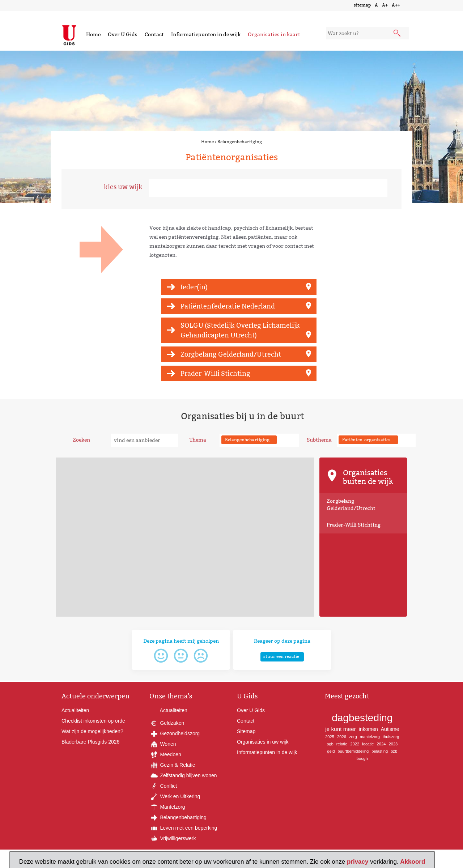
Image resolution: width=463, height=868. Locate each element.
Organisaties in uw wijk (263, 742)
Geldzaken (167, 723)
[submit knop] (398, 34)
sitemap (362, 5)
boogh (362, 758)
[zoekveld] (367, 33)
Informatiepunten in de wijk (206, 34)
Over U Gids (123, 34)
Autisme (390, 729)
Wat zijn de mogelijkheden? (92, 731)
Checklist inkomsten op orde (93, 721)
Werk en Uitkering (175, 796)
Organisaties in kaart (274, 34)
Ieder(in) (194, 287)
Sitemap (246, 731)
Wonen (163, 744)
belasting (380, 751)
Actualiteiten (75, 710)
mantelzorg (370, 737)
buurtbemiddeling (353, 751)
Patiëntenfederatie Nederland (228, 306)
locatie (368, 744)
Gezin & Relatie (172, 765)
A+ (385, 5)
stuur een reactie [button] (281, 656)
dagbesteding (362, 718)
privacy (358, 862)
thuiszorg (391, 737)
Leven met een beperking (183, 828)
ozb (394, 751)
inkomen (368, 729)
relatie (342, 744)
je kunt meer (341, 729)
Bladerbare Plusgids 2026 (90, 742)
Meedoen (165, 754)
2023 (393, 744)
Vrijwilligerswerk (173, 838)
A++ (396, 5)
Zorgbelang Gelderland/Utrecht (231, 354)
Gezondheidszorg (175, 733)
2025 (330, 737)
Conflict (163, 786)
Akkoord (413, 862)
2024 (381, 744)
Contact (154, 34)
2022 (355, 744)
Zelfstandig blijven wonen (183, 775)
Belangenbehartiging (240, 142)
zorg (353, 737)
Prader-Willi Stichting (215, 373)
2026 (342, 737)
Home (93, 34)
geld (331, 751)
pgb (330, 744)
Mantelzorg (167, 807)
